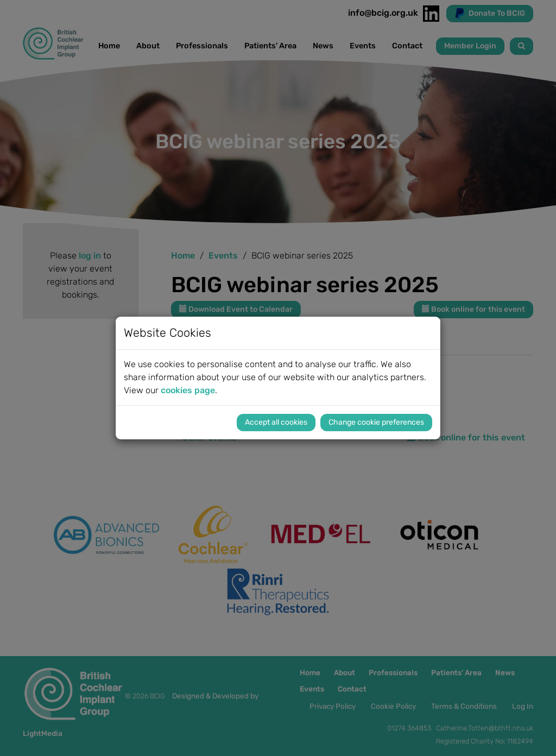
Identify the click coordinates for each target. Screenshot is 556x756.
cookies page (188, 390)
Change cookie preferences (376, 422)
